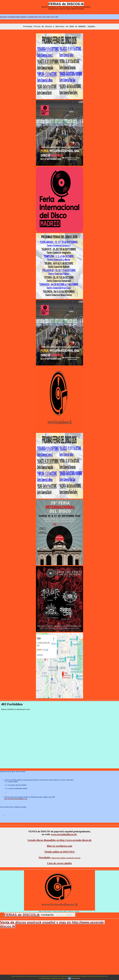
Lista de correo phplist (60, 863)
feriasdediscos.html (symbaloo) (17, 17)
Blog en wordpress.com (59, 846)
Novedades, (59, 857)
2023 (44, 17)
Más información (75, 978)
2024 (48, 17)
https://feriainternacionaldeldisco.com (16, 799)
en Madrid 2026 (33, 17)
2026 (57, 17)
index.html (3, 17)
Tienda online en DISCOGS (59, 852)
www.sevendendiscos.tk (64, 834)
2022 (40, 17)
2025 (53, 17)
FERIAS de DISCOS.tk (22, 915)
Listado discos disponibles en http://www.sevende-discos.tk (60, 840)
